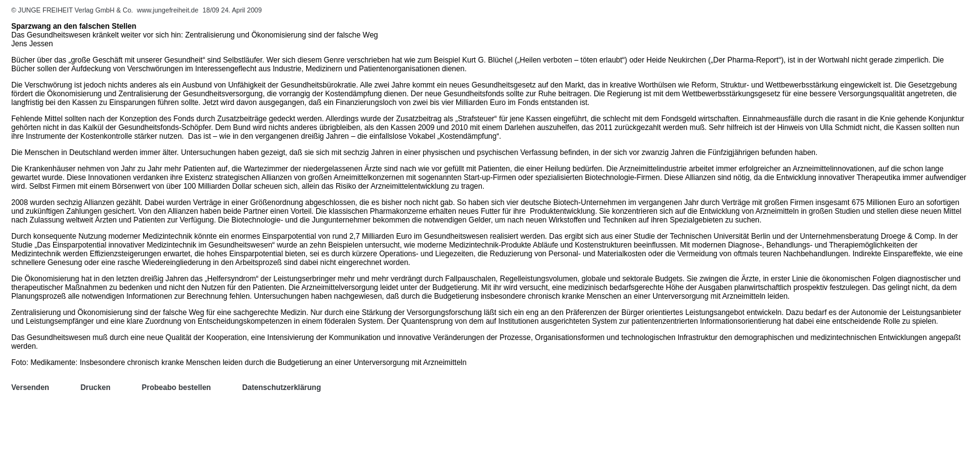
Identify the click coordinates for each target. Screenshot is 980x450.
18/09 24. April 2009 (232, 10)
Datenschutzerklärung (281, 387)
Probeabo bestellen (177, 387)
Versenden (30, 387)
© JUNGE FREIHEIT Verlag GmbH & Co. (73, 10)
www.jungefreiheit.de (167, 10)
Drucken (96, 387)
